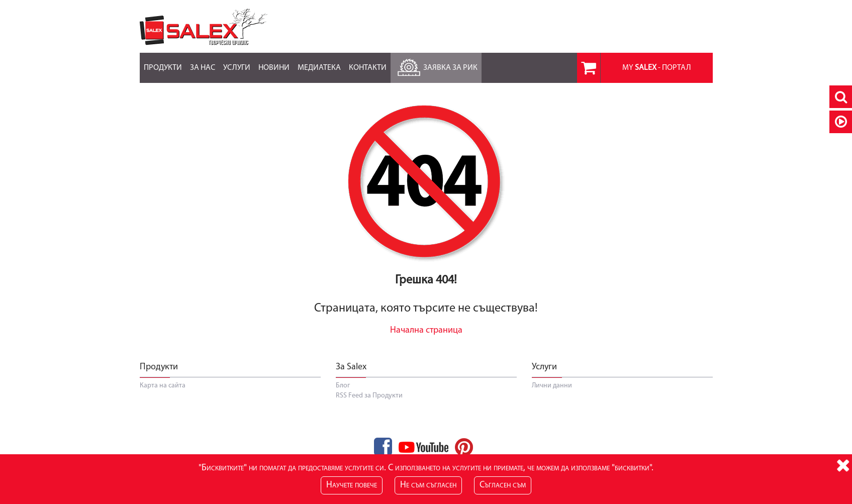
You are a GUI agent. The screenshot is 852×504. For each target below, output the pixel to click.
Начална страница (426, 330)
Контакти (368, 62)
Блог (343, 386)
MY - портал (657, 68)
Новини (274, 62)
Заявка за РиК (436, 65)
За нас (203, 62)
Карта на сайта (163, 386)
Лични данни (552, 386)
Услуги (237, 62)
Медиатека (319, 62)
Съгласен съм (503, 485)
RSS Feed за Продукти (369, 396)
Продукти (163, 62)
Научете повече (352, 485)
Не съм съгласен (428, 485)
